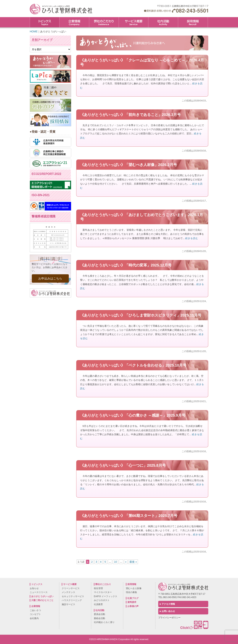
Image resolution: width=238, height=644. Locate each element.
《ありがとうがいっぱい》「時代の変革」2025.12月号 (126, 265)
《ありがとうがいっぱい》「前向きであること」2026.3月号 (130, 115)
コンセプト (35, 614)
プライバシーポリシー (169, 618)
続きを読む (192, 238)
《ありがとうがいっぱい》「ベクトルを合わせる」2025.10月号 (133, 365)
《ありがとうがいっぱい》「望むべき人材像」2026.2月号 (129, 165)
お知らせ (34, 588)
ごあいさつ (35, 610)
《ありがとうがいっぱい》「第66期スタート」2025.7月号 (129, 516)
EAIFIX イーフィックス (106, 596)
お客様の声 (133, 606)
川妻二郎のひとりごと (42, 600)
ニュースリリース (39, 592)
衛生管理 (98, 588)
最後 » (133, 562)
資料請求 (132, 602)
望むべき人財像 (134, 588)
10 (115, 562)
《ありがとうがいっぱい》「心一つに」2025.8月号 (123, 465)
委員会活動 (99, 614)
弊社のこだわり (104, 22)
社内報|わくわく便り (104, 622)
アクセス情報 (168, 604)
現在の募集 (131, 592)
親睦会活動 (99, 618)
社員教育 (98, 604)
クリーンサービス (71, 588)
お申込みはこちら (50, 278)
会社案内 (34, 618)
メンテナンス (68, 592)
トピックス (45, 22)
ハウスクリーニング (72, 600)
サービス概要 (134, 22)
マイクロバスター (103, 592)
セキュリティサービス (73, 596)
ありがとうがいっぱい (42, 596)
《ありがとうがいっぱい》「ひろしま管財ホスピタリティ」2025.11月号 (141, 315)
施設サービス (68, 604)
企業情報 (74, 22)
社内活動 (163, 22)
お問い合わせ (168, 611)
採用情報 (208, 18)
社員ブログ (133, 598)
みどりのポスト (102, 600)
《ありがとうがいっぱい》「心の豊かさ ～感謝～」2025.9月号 (133, 415)
